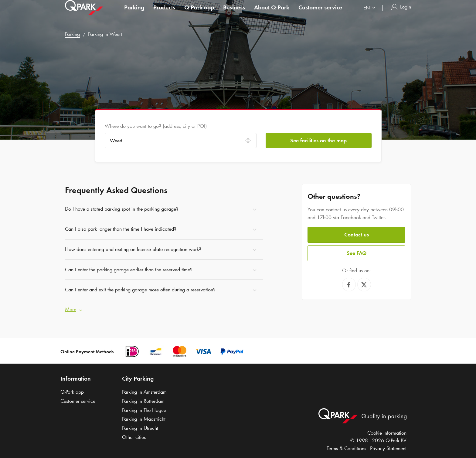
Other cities (134, 437)
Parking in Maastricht (144, 419)
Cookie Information (387, 433)
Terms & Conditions (346, 448)
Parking (134, 13)
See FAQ (357, 253)
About (272, 13)
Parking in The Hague (144, 410)
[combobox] (371, 14)
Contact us (357, 235)
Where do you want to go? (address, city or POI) (156, 126)
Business (234, 13)
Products (164, 13)
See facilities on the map (318, 141)
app (199, 13)
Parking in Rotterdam (143, 401)
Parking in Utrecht (140, 428)
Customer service (320, 13)
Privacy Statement (388, 448)
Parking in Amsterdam (144, 392)
